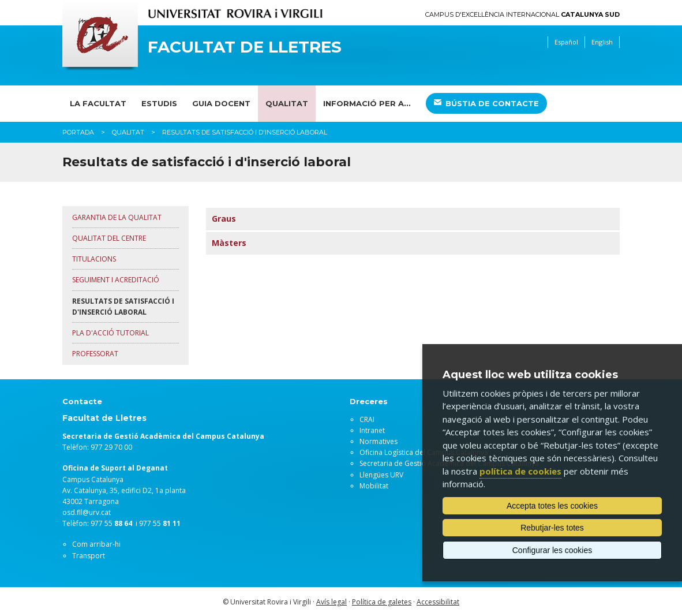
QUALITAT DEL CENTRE (109, 238)
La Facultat (98, 103)
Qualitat (287, 103)
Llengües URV (381, 475)
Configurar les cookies (552, 550)
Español (566, 42)
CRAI (367, 419)
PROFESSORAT (95, 354)
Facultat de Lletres (245, 47)
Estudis (159, 103)
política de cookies (520, 471)
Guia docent (221, 103)
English (602, 42)
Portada (78, 132)
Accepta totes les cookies (552, 506)
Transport (89, 556)
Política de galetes (382, 602)
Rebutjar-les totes (552, 528)
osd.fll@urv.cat (87, 512)
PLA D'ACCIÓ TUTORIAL (110, 333)
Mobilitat (374, 486)
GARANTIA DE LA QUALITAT (117, 217)
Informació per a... (367, 103)
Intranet (372, 430)
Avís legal (331, 602)
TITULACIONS (94, 259)
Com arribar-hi (96, 544)
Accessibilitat (438, 602)
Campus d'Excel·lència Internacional (522, 15)
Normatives (379, 441)
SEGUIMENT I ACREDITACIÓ (116, 280)
